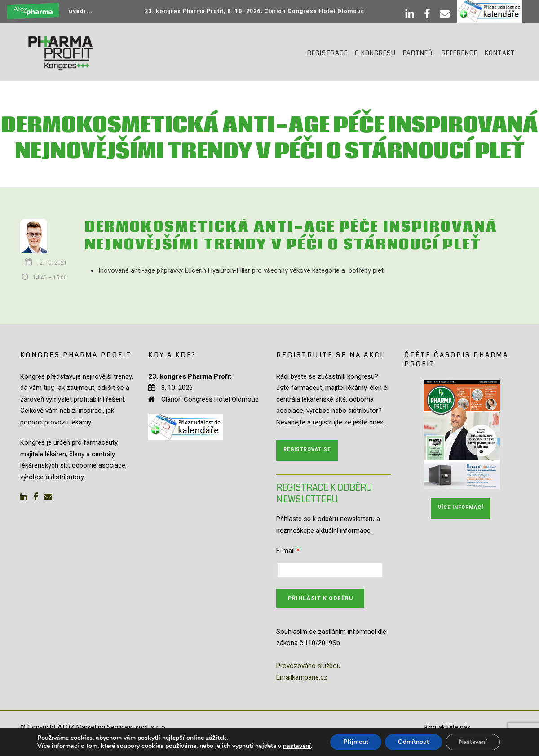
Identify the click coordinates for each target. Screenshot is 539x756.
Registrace (327, 53)
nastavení (296, 746)
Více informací (461, 507)
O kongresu (375, 53)
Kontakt (500, 53)
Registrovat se (307, 449)
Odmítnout (413, 742)
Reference (459, 53)
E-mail (288, 551)
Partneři (419, 53)
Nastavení (473, 742)
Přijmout (355, 742)
